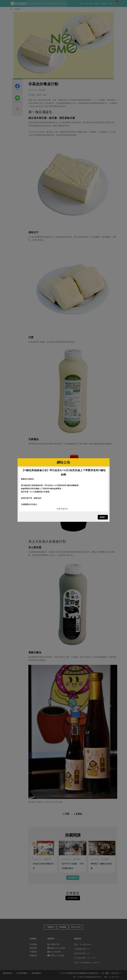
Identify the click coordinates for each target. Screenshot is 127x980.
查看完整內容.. (63, 509)
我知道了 (103, 517)
